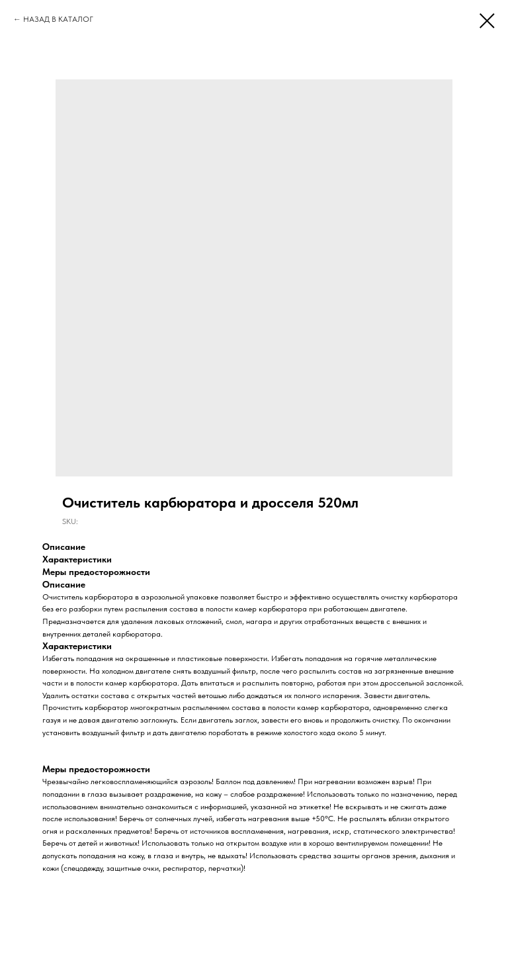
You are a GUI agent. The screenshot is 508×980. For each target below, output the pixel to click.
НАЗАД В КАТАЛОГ (58, 19)
